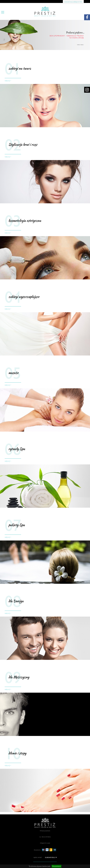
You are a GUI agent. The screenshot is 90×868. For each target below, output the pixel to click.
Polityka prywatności (45, 831)
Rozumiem (56, 866)
